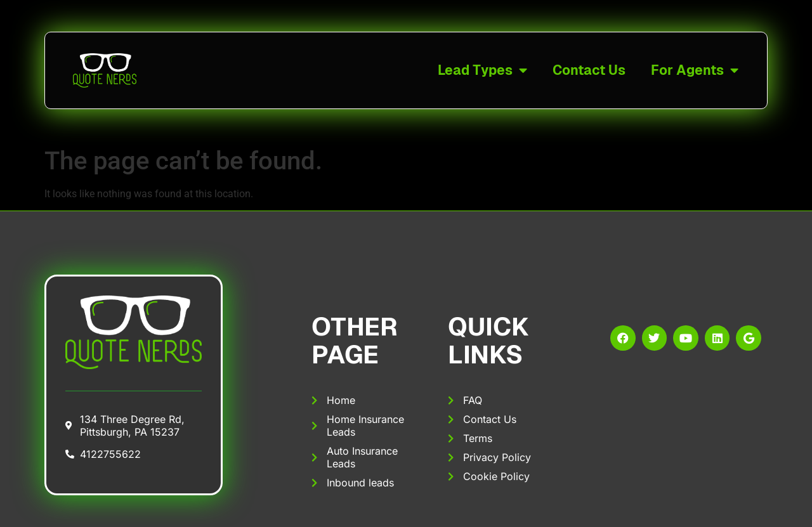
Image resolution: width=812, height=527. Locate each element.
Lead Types (482, 71)
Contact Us (589, 70)
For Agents (695, 71)
